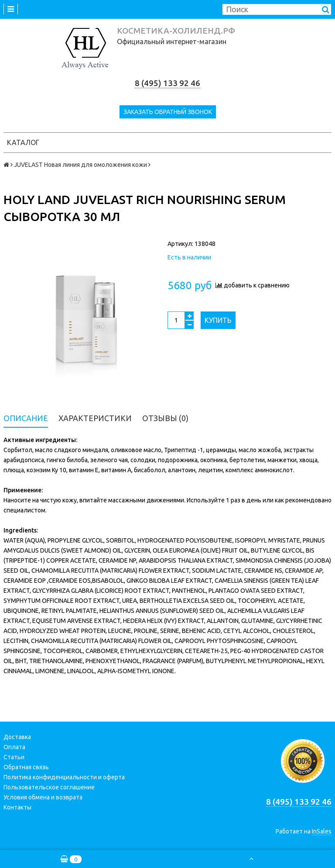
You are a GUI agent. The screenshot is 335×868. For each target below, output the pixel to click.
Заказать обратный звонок (168, 112)
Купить (218, 320)
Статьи (14, 757)
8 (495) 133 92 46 (167, 83)
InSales (322, 831)
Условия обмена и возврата (43, 797)
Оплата (14, 747)
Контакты (17, 807)
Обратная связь (26, 767)
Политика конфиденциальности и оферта (64, 777)
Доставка (17, 737)
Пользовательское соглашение (49, 787)
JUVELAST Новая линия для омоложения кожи (80, 165)
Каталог (23, 142)
